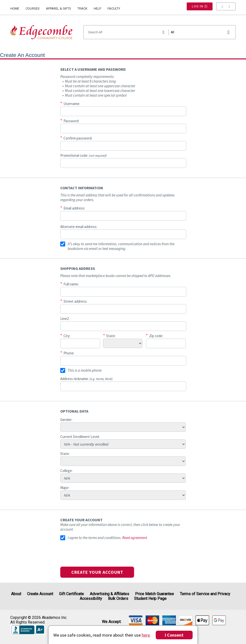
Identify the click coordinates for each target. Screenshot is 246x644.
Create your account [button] (97, 572)
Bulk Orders (118, 599)
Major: (65, 488)
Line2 (64, 319)
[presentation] (98, 557)
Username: (72, 104)
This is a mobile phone (85, 370)
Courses (33, 9)
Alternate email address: (79, 227)
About (16, 594)
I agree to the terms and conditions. (95, 538)
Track (82, 9)
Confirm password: (78, 138)
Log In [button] (200, 9)
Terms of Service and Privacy (205, 594)
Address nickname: (86, 379)
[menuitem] (16, 7)
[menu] (226, 9)
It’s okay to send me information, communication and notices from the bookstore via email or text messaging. (121, 246)
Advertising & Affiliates (109, 594)
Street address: (75, 301)
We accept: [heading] (112, 622)
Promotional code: (84, 155)
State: (111, 336)
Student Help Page (150, 599)
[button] (226, 9)
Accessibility (91, 599)
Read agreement (135, 538)
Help (97, 9)
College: (66, 471)
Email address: (74, 208)
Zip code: (156, 336)
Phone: (69, 353)
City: (67, 336)
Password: (71, 121)
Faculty (114, 9)
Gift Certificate (71, 594)
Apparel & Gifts (59, 9)
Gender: (66, 420)
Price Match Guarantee (154, 594)
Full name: (71, 284)
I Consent (174, 635)
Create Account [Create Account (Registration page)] (40, 594)
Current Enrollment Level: (80, 437)
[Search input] (160, 32)
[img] (136, 620)
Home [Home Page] (15, 9)
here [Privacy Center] (146, 635)
